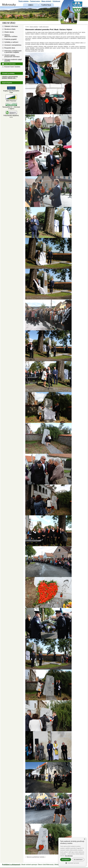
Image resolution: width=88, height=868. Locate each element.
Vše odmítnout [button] (78, 860)
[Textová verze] (35, 1)
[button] (72, 863)
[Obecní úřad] (31, 5)
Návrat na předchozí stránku (36, 857)
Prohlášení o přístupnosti (11, 865)
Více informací (69, 856)
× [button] (85, 839)
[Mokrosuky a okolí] (46, 5)
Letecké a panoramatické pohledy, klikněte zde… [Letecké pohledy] (10, 77)
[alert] (72, 852)
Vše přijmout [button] (66, 860)
